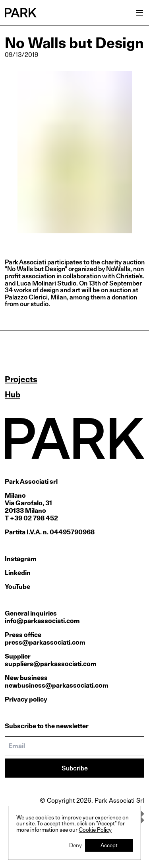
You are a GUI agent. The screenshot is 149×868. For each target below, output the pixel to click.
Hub (13, 395)
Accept (109, 845)
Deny (75, 845)
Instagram (21, 559)
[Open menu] (139, 13)
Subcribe (75, 768)
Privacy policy (26, 699)
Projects (21, 379)
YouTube (17, 587)
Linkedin (18, 573)
